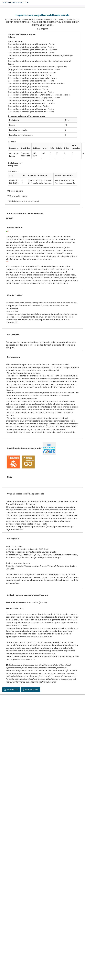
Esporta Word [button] (31, 690)
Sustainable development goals (24, 448)
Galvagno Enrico (14, 155)
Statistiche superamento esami (24, 201)
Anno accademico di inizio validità (25, 213)
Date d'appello (16, 191)
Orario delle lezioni (18, 196)
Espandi (13, 166)
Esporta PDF (11, 690)
